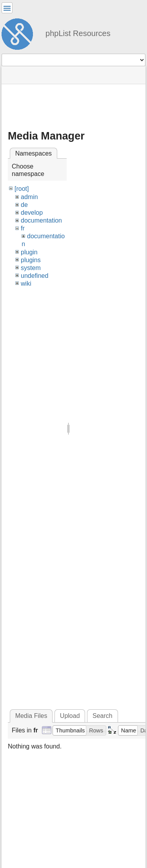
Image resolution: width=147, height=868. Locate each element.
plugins (31, 260)
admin (29, 197)
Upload (70, 716)
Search (103, 716)
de (24, 205)
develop (32, 213)
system (31, 268)
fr (23, 228)
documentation (41, 220)
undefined (34, 276)
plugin (29, 252)
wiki (26, 284)
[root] (22, 189)
